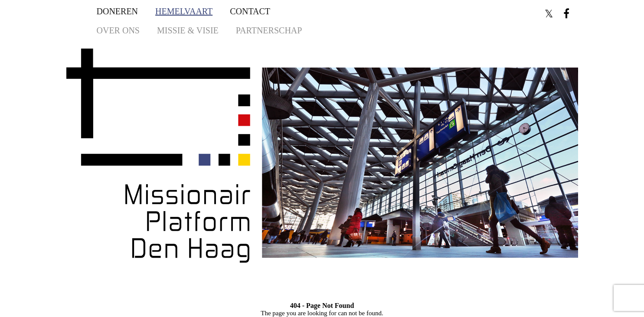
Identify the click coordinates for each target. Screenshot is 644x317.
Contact (250, 11)
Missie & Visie (188, 30)
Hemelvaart (184, 11)
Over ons (118, 30)
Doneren (118, 11)
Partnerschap (269, 30)
